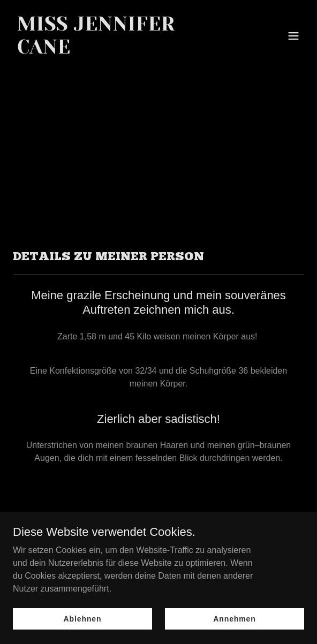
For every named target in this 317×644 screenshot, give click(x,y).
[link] (115, 51)
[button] (293, 36)
